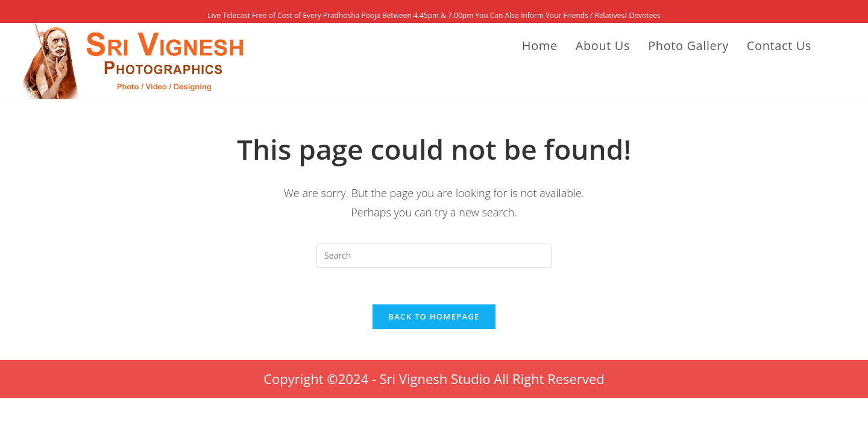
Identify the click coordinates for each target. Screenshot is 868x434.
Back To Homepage (434, 316)
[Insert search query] (434, 256)
